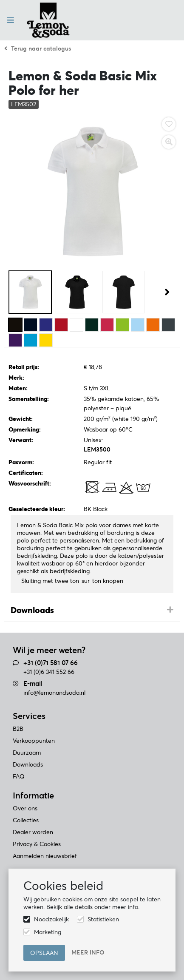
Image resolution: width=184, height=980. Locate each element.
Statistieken (103, 919)
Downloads (32, 610)
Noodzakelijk (51, 919)
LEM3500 (97, 449)
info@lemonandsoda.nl (54, 693)
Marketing (48, 932)
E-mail (33, 683)
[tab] (92, 611)
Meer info (88, 952)
